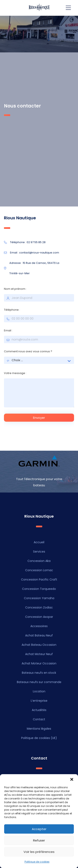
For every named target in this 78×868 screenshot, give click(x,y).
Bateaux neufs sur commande (39, 682)
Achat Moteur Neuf (39, 654)
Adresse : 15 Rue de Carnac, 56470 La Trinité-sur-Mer (32, 268)
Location (39, 691)
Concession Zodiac (39, 607)
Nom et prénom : (15, 289)
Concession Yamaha (39, 598)
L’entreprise (39, 701)
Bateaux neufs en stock (39, 673)
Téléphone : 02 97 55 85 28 (25, 242)
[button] (72, 779)
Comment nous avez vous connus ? (28, 351)
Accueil (39, 542)
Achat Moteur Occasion (39, 663)
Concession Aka (39, 561)
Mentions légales (39, 729)
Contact (39, 719)
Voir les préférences (39, 852)
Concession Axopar (39, 617)
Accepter (39, 829)
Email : (8, 330)
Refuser (39, 840)
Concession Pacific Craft (39, 579)
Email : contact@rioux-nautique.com (32, 253)
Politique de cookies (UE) (39, 738)
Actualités (39, 710)
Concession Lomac (39, 570)
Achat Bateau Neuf (39, 635)
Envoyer (39, 418)
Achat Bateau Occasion (39, 645)
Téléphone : (12, 310)
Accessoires (39, 626)
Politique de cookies (37, 862)
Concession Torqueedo (39, 589)
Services (39, 552)
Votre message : (15, 373)
